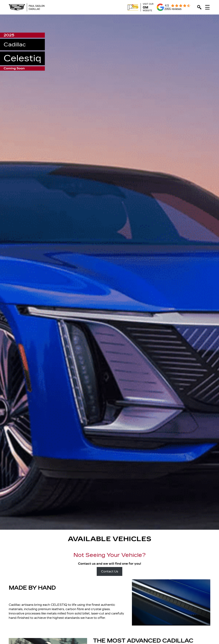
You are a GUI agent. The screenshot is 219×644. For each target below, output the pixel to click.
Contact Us (110, 571)
